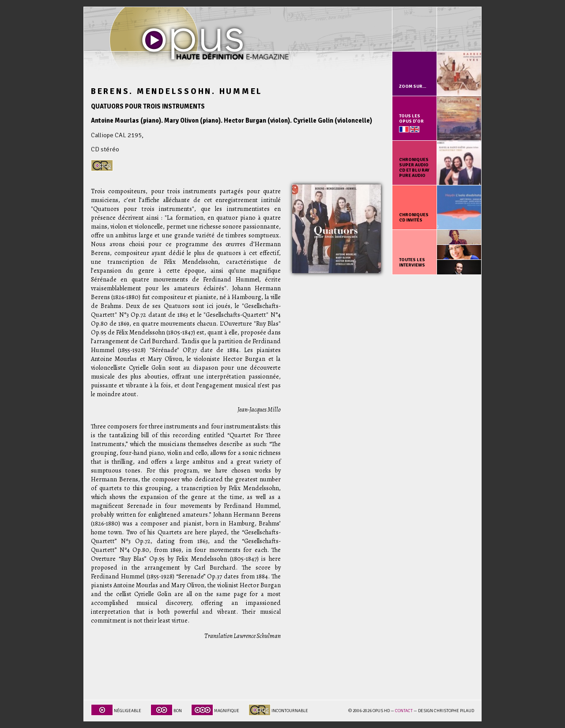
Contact (404, 711)
